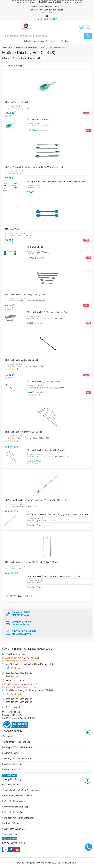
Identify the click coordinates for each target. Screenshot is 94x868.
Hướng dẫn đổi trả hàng (13, 812)
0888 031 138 (12, 676)
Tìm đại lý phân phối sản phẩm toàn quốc (21, 790)
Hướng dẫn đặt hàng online (14, 801)
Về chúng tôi (8, 736)
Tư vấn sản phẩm (10, 834)
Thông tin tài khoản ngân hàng (16, 742)
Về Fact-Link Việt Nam (12, 770)
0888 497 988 (37, 7)
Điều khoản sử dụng (11, 785)
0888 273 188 (51, 7)
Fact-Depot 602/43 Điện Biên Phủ (17, 747)
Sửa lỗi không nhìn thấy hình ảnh (17, 796)
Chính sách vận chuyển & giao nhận (18, 818)
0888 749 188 (36, 10)
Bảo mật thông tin (10, 753)
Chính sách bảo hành (12, 823)
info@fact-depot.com (47, 19)
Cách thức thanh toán (12, 764)
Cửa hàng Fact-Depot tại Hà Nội (16, 758)
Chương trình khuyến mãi (14, 829)
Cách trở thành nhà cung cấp (15, 807)
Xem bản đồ (16, 668)
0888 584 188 (50, 10)
